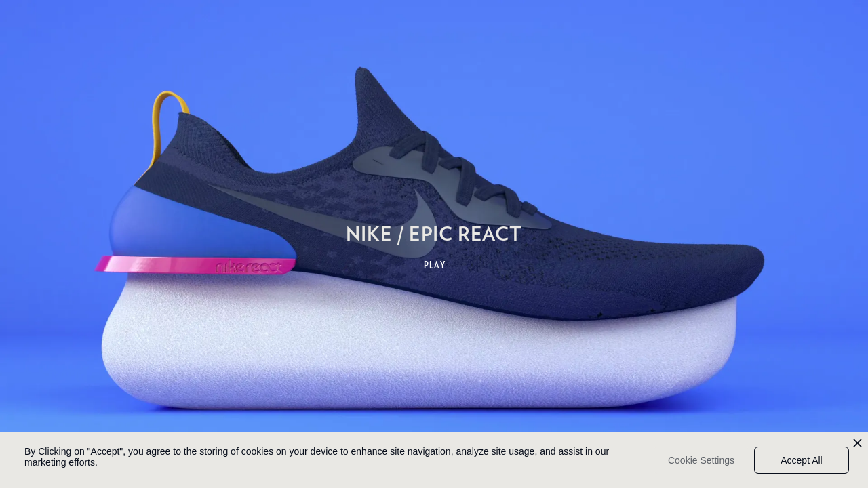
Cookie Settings (701, 460)
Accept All (801, 460)
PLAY (435, 265)
